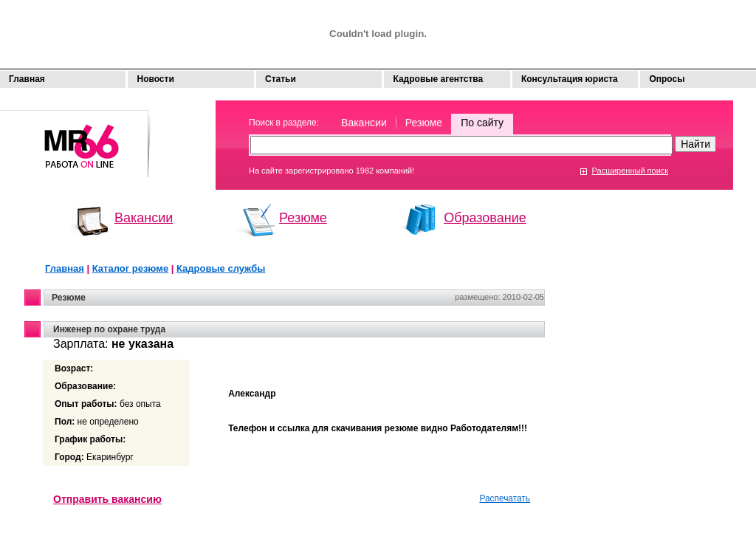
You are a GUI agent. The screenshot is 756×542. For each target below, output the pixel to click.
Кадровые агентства (438, 79)
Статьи (281, 79)
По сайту (482, 123)
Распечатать (505, 498)
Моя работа (75, 137)
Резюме (424, 123)
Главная (27, 79)
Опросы (667, 79)
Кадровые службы (221, 268)
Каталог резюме (130, 268)
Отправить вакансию (107, 499)
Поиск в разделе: (284, 123)
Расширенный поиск (630, 171)
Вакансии (364, 123)
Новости (155, 79)
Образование (485, 218)
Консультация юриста (570, 79)
